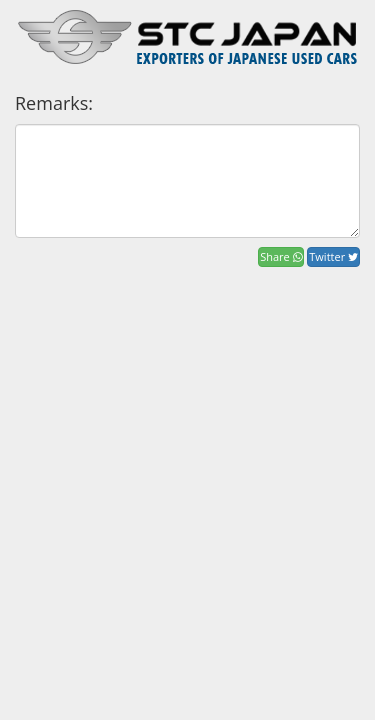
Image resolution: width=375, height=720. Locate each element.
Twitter (333, 256)
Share (280, 256)
